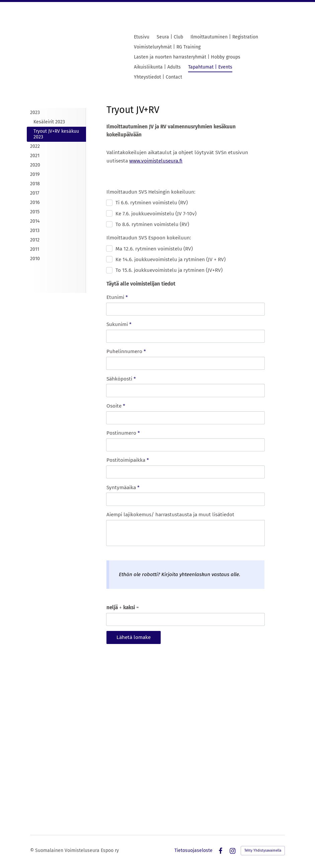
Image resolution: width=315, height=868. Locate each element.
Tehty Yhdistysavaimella (263, 851)
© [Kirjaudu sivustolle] (33, 850)
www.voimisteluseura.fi (156, 161)
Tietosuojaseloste (193, 851)
